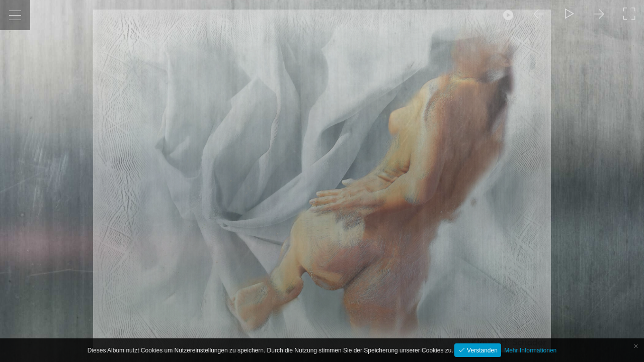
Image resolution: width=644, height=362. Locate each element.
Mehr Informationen (530, 350)
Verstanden (481, 350)
